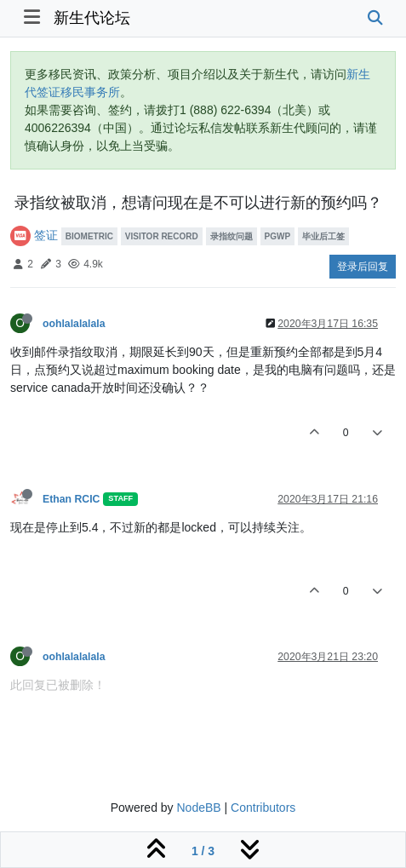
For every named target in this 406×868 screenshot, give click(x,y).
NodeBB (198, 808)
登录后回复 (363, 267)
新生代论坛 (92, 18)
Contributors (263, 808)
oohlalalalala (74, 324)
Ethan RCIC (71, 499)
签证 (46, 235)
